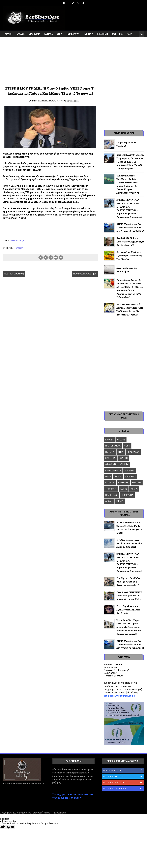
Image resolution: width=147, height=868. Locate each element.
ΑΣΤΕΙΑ (118, 476)
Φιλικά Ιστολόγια (113, 665)
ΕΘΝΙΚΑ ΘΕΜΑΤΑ (113, 470)
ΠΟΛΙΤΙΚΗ (123, 458)
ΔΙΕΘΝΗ (109, 501)
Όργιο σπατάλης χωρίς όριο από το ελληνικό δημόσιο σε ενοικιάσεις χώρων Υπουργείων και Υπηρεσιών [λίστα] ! (129, 627)
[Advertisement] (73, 63)
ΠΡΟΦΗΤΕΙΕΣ (111, 495)
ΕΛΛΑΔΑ (21, 34)
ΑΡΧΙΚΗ (9, 34)
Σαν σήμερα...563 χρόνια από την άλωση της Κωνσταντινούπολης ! (129, 582)
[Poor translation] (10, 827)
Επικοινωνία (110, 667)
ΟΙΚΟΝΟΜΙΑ (34, 34)
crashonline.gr (17, 240)
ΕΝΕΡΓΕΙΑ (137, 483)
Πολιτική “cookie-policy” (116, 670)
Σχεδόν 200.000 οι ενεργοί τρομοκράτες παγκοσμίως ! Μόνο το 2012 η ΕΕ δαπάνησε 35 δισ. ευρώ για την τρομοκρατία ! (130, 162)
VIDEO (8, 40)
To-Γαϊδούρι (111, 489)
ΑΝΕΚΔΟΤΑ (123, 483)
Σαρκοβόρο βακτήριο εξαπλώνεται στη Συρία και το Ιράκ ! (128, 610)
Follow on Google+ (124, 782)
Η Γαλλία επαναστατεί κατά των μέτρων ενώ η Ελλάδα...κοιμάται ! (129, 543)
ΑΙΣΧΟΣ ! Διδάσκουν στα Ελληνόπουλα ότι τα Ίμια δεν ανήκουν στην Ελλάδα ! (130, 228)
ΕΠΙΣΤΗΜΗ (103, 34)
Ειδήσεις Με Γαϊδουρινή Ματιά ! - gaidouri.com (42, 813)
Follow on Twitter (124, 776)
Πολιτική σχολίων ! (114, 676)
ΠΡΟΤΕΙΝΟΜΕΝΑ (113, 446)
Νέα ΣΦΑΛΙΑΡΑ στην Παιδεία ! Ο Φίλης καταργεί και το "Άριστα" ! (130, 242)
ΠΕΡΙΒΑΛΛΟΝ (73, 34)
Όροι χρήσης (110, 673)
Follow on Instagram (124, 789)
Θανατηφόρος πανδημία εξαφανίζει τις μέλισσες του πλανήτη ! (129, 256)
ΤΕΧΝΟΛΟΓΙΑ (127, 495)
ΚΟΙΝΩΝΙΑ (124, 464)
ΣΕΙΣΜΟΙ (120, 501)
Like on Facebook (124, 770)
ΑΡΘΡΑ (134, 489)
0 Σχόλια (61, 101)
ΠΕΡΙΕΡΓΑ (88, 34)
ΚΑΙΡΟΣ (124, 489)
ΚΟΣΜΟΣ (49, 34)
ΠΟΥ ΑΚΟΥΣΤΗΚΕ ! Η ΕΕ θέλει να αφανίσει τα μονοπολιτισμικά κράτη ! (129, 596)
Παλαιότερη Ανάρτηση (84, 274)
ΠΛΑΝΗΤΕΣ (130, 476)
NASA (129, 34)
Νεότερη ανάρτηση (14, 274)
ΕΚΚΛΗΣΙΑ (110, 483)
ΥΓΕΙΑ (60, 34)
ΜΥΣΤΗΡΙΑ (117, 34)
